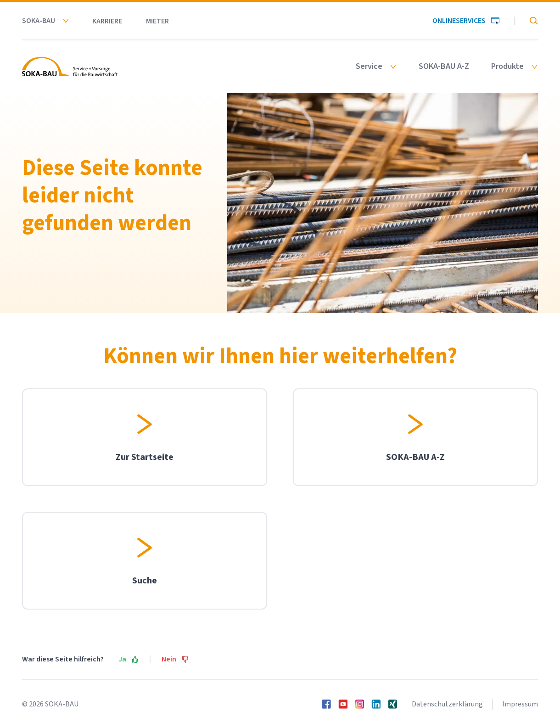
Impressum (520, 704)
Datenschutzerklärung (447, 704)
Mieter (157, 21)
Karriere (107, 21)
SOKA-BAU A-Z (444, 67)
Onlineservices (466, 21)
